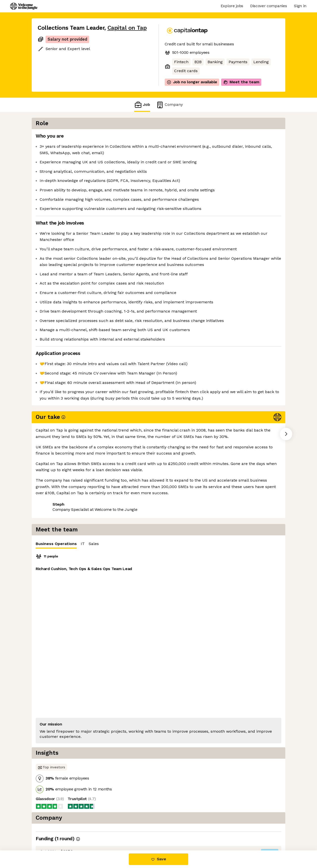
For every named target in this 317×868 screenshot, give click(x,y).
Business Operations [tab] (189, 139)
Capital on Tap (127, 28)
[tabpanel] (228, 209)
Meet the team (241, 82)
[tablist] (228, 138)
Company (169, 105)
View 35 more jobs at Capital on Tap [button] (107, 564)
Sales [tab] (226, 137)
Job (142, 105)
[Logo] (24, 6)
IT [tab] (215, 137)
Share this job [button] (51, 564)
